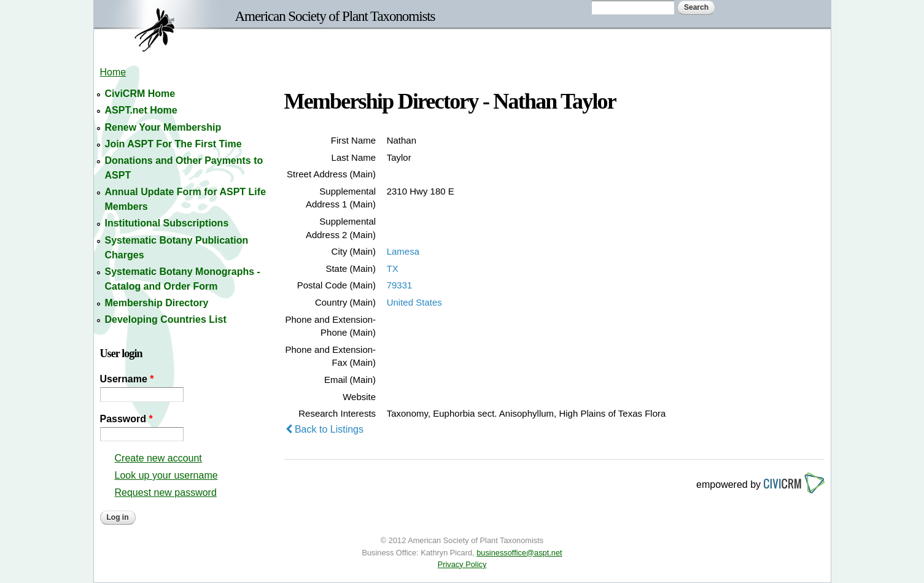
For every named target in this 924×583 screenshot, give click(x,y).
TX (393, 268)
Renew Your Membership (163, 127)
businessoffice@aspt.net (519, 553)
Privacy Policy (462, 564)
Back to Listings (325, 429)
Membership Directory (157, 303)
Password (126, 419)
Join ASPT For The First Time (173, 144)
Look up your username (166, 475)
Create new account (158, 458)
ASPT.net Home (141, 110)
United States (414, 302)
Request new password (166, 492)
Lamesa (403, 251)
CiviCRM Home (140, 94)
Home (113, 72)
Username (127, 379)
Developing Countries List (166, 319)
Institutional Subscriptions (167, 223)
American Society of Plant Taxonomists (335, 16)
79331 (400, 285)
